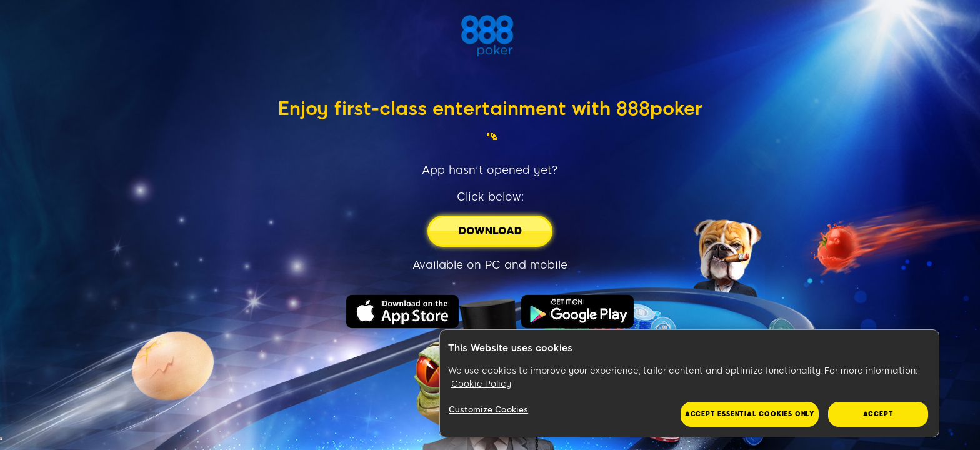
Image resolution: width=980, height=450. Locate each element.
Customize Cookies (488, 410)
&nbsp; (1, 439)
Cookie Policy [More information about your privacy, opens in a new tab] (481, 384)
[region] (689, 384)
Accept (878, 414)
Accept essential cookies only (750, 414)
